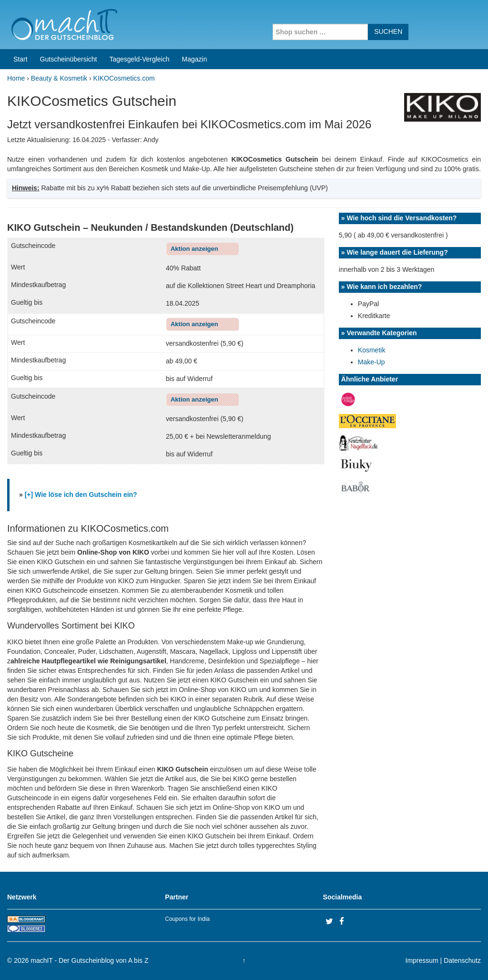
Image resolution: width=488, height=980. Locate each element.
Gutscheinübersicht (69, 59)
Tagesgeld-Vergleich (139, 59)
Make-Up (371, 362)
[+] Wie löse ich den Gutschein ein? (81, 495)
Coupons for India (187, 919)
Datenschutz (462, 960)
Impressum (422, 960)
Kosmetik (372, 350)
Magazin (195, 59)
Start (20, 59)
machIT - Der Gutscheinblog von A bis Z (89, 960)
